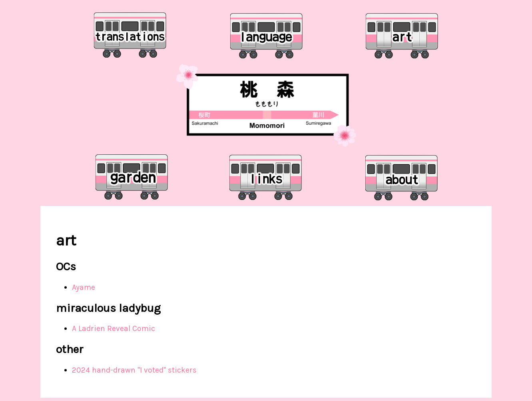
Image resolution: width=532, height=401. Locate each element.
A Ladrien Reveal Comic (114, 328)
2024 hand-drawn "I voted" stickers (134, 370)
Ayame (84, 287)
